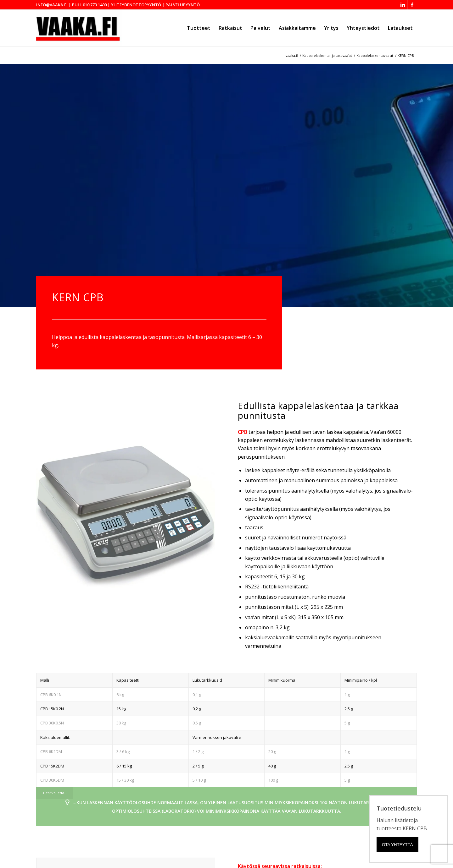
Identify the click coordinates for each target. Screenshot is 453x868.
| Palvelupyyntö (181, 5)
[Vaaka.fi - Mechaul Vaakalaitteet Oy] (79, 28)
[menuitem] (199, 28)
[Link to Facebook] (412, 5)
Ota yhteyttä (397, 845)
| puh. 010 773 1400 (88, 5)
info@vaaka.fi (52, 5)
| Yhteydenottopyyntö (134, 5)
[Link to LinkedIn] (403, 5)
